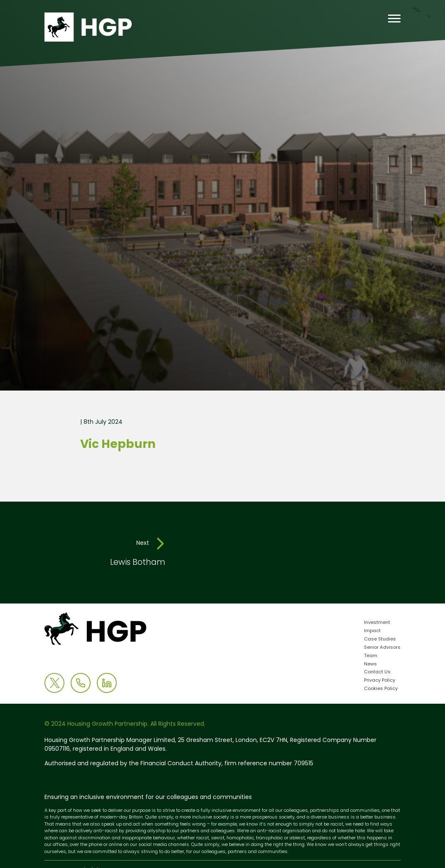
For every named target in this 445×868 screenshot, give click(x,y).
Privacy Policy (380, 681)
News (370, 664)
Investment (377, 623)
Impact (372, 631)
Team (371, 656)
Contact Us (377, 672)
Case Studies (380, 639)
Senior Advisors (382, 648)
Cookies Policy (381, 689)
